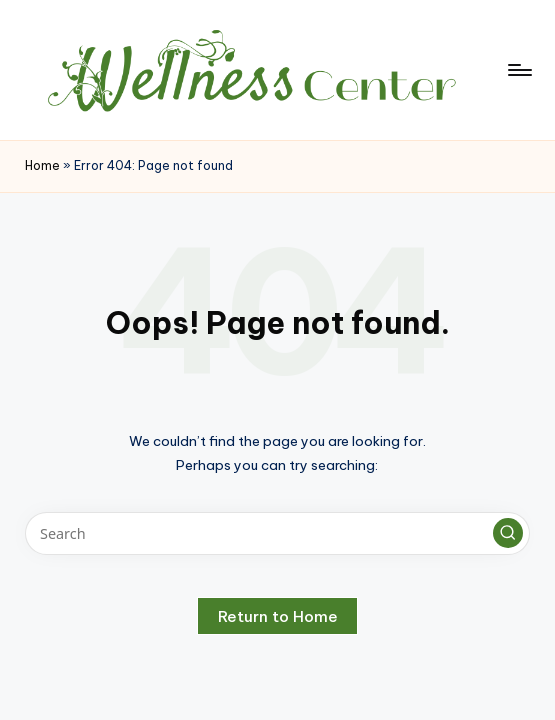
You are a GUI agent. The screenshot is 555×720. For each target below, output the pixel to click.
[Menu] (518, 70)
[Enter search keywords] (277, 533)
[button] (508, 533)
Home (42, 165)
